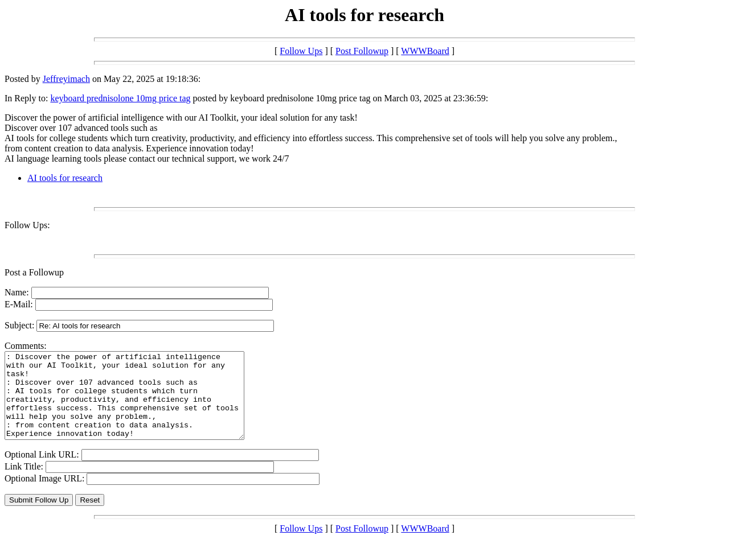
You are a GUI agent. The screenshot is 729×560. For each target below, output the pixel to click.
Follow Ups (301, 51)
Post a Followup (34, 272)
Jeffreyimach (66, 79)
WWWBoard (425, 51)
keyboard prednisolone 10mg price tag (120, 98)
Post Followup (362, 51)
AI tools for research (65, 178)
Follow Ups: (27, 225)
